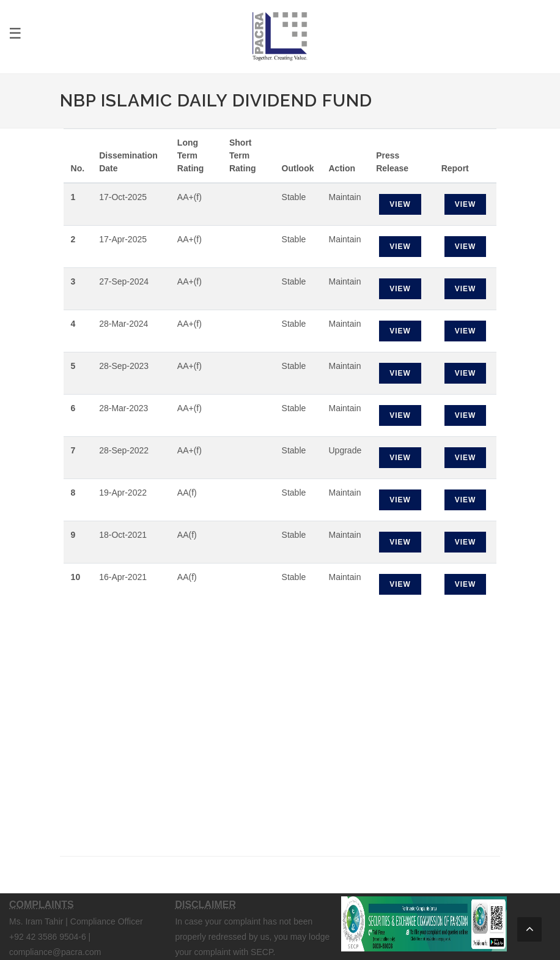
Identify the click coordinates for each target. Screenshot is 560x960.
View (400, 204)
